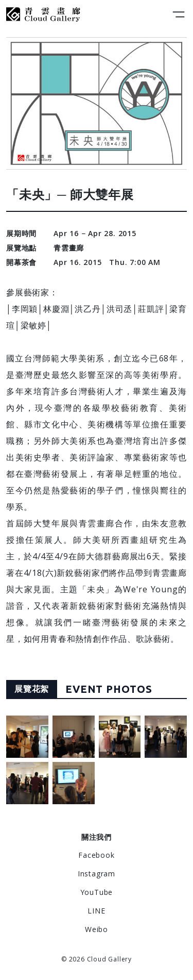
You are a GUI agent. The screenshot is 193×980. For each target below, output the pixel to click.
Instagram (97, 874)
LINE (96, 911)
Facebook (96, 855)
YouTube (97, 892)
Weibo (97, 929)
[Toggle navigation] (179, 14)
